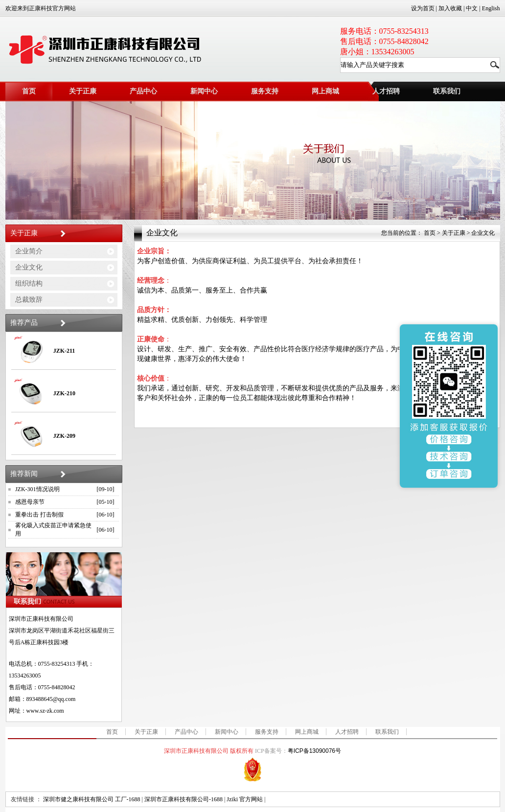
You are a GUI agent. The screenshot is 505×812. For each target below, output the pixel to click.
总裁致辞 (29, 300)
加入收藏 (450, 8)
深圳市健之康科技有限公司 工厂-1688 (92, 799)
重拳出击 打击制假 (39, 515)
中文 (472, 8)
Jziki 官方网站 (245, 799)
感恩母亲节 (30, 502)
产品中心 (143, 91)
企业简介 (29, 251)
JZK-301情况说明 (37, 489)
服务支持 (265, 91)
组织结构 (29, 283)
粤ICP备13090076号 (314, 751)
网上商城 (325, 91)
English (491, 8)
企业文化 (29, 267)
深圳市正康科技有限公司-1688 (184, 799)
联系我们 (387, 732)
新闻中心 (204, 91)
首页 (29, 91)
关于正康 (83, 91)
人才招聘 (386, 91)
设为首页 (423, 8)
